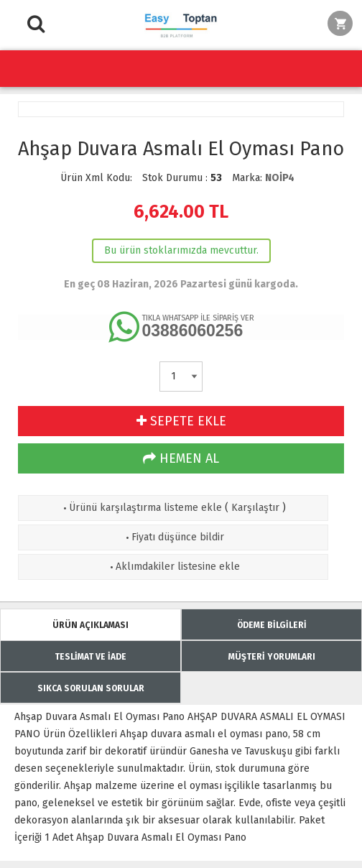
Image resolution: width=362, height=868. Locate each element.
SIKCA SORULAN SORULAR (91, 688)
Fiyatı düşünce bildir (173, 537)
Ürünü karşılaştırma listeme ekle (141, 508)
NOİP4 (280, 178)
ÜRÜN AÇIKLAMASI (90, 625)
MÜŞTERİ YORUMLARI (272, 657)
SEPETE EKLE (181, 421)
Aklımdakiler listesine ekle (173, 567)
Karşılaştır (255, 508)
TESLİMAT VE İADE (90, 657)
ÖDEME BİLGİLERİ (272, 625)
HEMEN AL (181, 458)
